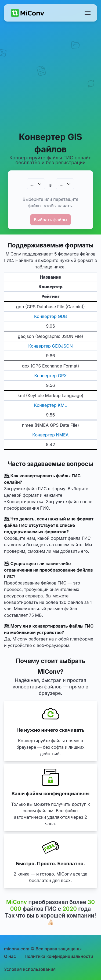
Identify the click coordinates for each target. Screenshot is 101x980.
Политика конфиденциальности (59, 956)
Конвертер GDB (50, 316)
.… (32, 184)
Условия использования (30, 969)
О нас (10, 956)
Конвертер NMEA (50, 435)
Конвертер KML (50, 405)
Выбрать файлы (51, 220)
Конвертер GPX (50, 376)
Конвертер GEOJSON (50, 346)
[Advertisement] (50, 76)
